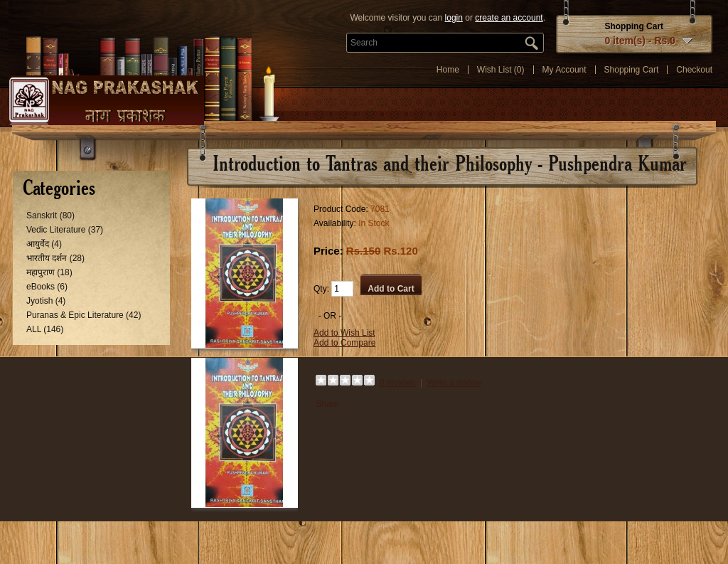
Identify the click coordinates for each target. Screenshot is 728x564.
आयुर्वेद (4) (44, 244)
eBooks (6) (47, 287)
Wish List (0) (501, 70)
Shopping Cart (632, 70)
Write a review (454, 383)
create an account (509, 18)
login (454, 18)
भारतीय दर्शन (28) (55, 258)
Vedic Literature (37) (65, 230)
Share (327, 404)
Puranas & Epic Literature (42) (84, 315)
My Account (564, 70)
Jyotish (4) (46, 301)
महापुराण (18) (49, 272)
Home (448, 70)
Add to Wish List (344, 333)
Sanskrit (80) (50, 216)
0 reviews (398, 383)
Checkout (694, 70)
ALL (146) (45, 329)
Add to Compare (344, 343)
